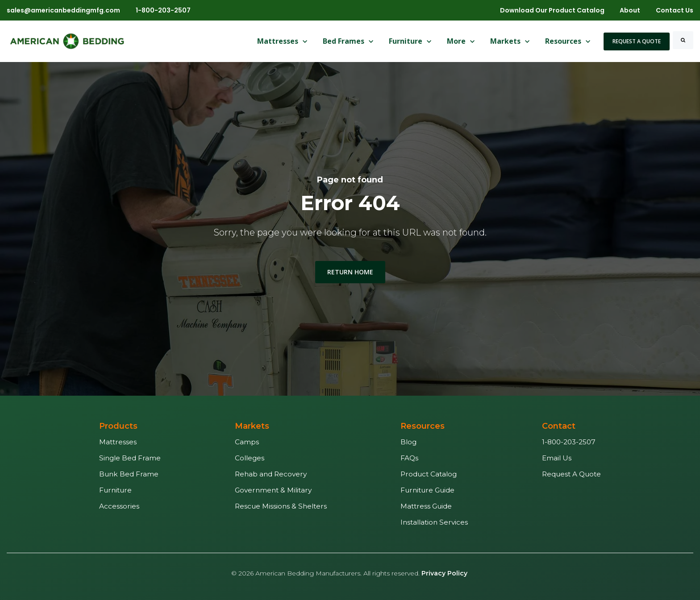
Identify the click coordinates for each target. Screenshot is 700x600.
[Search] (683, 40)
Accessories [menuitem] (119, 506)
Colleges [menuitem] (250, 458)
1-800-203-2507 (163, 10)
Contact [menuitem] (559, 426)
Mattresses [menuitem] (118, 442)
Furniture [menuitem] (115, 490)
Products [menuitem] (118, 426)
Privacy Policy (444, 573)
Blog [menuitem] (408, 442)
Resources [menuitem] (423, 426)
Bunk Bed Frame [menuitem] (129, 474)
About (630, 10)
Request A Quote (637, 41)
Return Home (350, 272)
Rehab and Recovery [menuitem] (271, 474)
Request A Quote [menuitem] (571, 474)
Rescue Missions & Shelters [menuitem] (281, 506)
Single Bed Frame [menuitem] (130, 458)
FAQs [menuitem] (409, 458)
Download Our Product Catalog (552, 10)
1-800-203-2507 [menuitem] (569, 442)
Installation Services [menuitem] (434, 522)
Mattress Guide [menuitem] (426, 506)
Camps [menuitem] (247, 442)
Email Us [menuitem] (557, 458)
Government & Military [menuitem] (273, 490)
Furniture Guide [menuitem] (427, 490)
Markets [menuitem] (252, 426)
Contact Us (675, 10)
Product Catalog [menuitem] (429, 474)
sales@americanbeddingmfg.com (63, 10)
